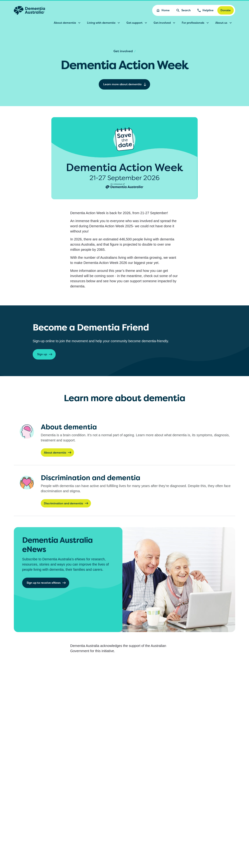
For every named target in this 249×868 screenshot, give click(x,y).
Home (163, 10)
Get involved (165, 23)
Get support (137, 23)
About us (224, 23)
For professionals (196, 23)
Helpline (205, 10)
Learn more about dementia (125, 84)
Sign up (45, 354)
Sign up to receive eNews (46, 583)
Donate (226, 10)
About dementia (68, 23)
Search (183, 10)
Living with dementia (104, 23)
